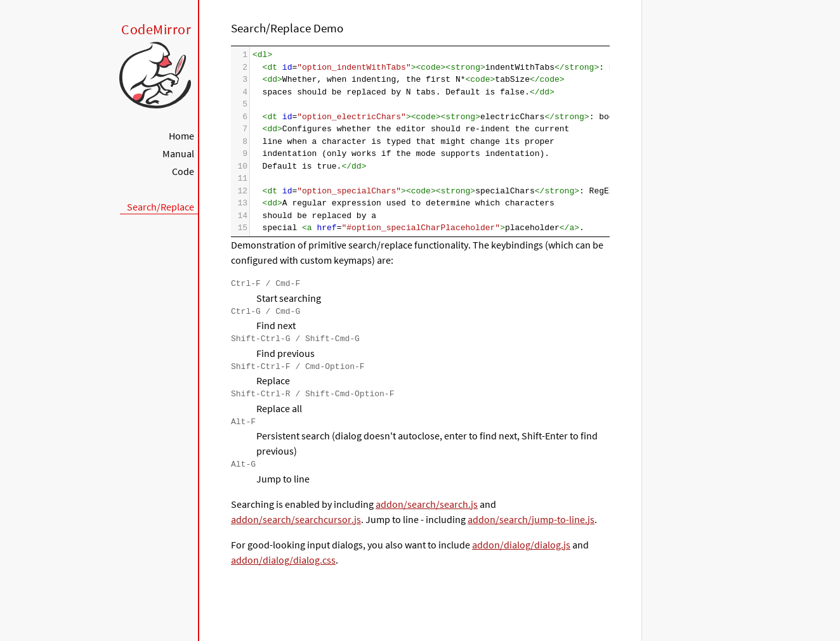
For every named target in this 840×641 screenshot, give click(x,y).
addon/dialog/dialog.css (283, 560)
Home (181, 136)
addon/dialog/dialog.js (521, 545)
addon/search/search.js (427, 504)
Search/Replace (161, 207)
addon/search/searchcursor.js (296, 519)
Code (183, 171)
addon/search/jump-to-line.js (531, 519)
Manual (178, 153)
